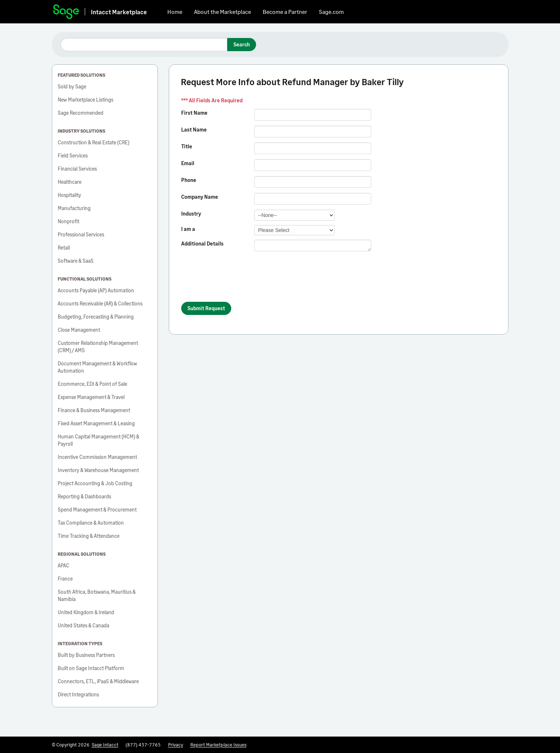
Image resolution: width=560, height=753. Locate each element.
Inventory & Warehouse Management (98, 470)
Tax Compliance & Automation (91, 523)
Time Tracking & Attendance (89, 536)
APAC (64, 565)
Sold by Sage (72, 86)
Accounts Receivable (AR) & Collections (100, 303)
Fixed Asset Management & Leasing (96, 423)
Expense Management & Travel (91, 397)
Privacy (176, 745)
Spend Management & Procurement (97, 509)
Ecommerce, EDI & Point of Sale (92, 384)
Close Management (79, 330)
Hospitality (69, 195)
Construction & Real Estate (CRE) (94, 142)
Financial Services (77, 169)
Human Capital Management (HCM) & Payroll (98, 440)
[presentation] (237, 280)
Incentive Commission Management (97, 457)
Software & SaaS (76, 261)
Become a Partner (285, 12)
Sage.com (331, 12)
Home (175, 12)
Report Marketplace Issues (218, 745)
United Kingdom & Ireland (86, 612)
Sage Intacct (105, 745)
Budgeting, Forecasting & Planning (96, 317)
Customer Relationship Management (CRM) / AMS (98, 347)
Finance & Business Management (94, 410)
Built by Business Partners (86, 655)
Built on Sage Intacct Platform (91, 668)
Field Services (73, 155)
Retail (64, 248)
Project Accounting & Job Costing (95, 483)
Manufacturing (74, 208)
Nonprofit (68, 221)
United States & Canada (83, 625)
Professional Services (81, 234)
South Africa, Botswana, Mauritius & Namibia (97, 595)
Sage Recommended (81, 113)
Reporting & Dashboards (84, 496)
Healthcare (70, 182)
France (65, 579)
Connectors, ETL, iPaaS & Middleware (98, 681)
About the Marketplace (222, 12)
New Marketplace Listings (85, 100)
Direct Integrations (78, 694)
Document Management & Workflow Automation (97, 367)
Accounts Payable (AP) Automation (96, 290)
